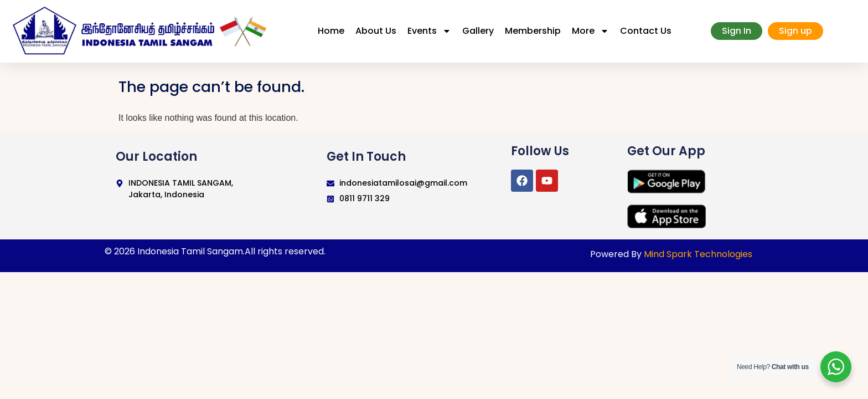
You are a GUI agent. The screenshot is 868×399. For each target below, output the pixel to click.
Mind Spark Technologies (698, 254)
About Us (376, 31)
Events (429, 31)
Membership (533, 31)
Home (331, 31)
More (590, 31)
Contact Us (646, 31)
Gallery (478, 31)
